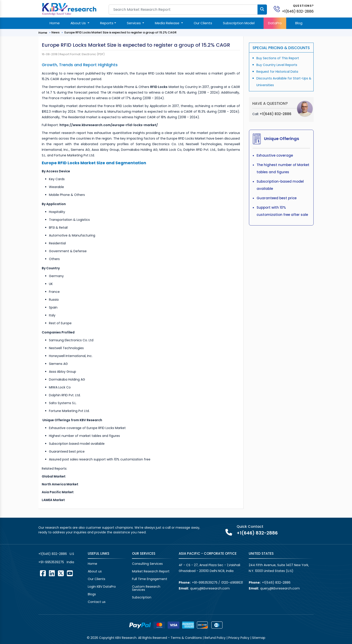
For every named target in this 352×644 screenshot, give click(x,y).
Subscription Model (239, 23)
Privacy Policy (239, 638)
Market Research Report (151, 571)
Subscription (142, 597)
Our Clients (203, 23)
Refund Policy (215, 638)
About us (95, 571)
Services (134, 23)
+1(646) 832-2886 (298, 11)
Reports (107, 23)
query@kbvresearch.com (210, 588)
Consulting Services (147, 564)
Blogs (92, 594)
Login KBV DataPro (102, 587)
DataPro (275, 23)
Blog (299, 23)
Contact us (97, 602)
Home (55, 23)
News (55, 32)
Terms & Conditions (186, 638)
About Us (79, 23)
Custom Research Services (146, 588)
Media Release (168, 23)
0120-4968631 (232, 583)
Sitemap (259, 638)
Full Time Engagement (150, 579)
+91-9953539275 (51, 562)
